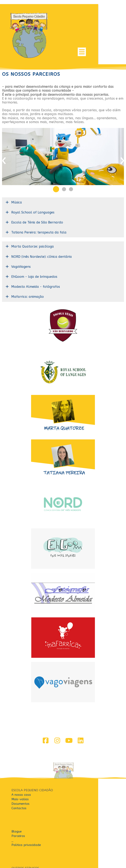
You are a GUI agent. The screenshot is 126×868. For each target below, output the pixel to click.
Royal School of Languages (33, 189)
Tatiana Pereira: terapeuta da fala (39, 209)
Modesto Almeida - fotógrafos (36, 263)
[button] (56, 166)
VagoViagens (21, 243)
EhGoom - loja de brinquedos (34, 253)
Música (17, 179)
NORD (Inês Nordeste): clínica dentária (42, 233)
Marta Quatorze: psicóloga (33, 223)
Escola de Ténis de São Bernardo (37, 199)
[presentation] (4, 138)
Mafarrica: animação (28, 273)
